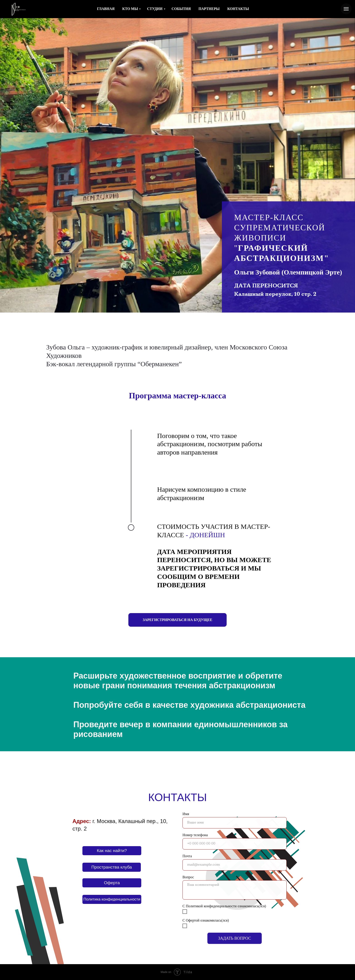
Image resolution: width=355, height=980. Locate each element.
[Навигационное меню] (346, 9)
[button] (177, 620)
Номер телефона (195, 828)
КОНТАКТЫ (238, 9)
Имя (186, 807)
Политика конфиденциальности (112, 899)
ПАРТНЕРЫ (209, 9)
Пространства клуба (112, 867)
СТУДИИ (155, 9)
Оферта (112, 883)
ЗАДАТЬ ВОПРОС (234, 931)
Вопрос (188, 870)
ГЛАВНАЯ (106, 9)
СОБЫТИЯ (181, 9)
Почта (187, 849)
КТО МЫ (130, 9)
